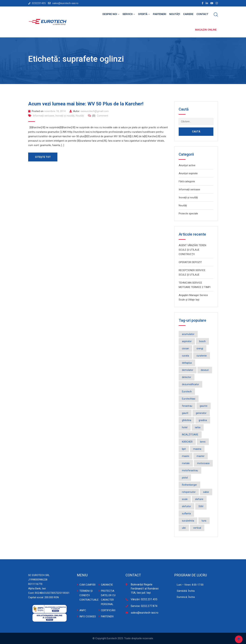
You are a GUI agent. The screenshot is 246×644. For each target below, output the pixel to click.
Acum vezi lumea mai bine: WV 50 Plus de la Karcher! (86, 104)
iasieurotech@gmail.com (95, 111)
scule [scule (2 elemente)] (185, 499)
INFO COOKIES (88, 616)
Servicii (128, 14)
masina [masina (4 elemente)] (197, 449)
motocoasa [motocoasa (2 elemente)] (203, 463)
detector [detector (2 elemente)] (187, 377)
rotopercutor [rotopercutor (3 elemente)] (189, 492)
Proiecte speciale (188, 214)
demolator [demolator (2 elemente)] (188, 370)
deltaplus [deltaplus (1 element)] (187, 363)
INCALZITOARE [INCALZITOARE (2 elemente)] (190, 435)
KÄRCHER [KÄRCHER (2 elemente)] (187, 442)
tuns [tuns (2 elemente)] (204, 521)
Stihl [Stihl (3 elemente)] (201, 506)
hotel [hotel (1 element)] (185, 427)
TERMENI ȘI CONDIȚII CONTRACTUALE (89, 595)
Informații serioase (43, 116)
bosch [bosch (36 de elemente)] (202, 341)
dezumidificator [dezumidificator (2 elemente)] (190, 384)
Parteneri (160, 14)
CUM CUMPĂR (87, 585)
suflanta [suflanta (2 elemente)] (186, 513)
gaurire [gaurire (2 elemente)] (204, 406)
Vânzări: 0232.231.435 (144, 599)
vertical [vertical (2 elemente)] (197, 528)
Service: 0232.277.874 (144, 606)
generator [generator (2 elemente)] (201, 413)
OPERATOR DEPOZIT (190, 262)
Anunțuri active (187, 165)
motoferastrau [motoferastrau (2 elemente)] (190, 470)
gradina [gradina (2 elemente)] (203, 420)
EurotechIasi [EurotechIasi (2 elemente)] (189, 399)
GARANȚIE (107, 585)
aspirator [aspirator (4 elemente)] (187, 341)
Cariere (188, 14)
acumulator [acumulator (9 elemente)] (188, 334)
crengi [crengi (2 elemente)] (200, 348)
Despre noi (110, 14)
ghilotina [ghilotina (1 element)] (187, 420)
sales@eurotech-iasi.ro (65, 3)
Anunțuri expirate (188, 173)
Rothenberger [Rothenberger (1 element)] (189, 485)
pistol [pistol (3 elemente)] (185, 478)
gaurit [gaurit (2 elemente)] (185, 413)
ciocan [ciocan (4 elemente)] (185, 348)
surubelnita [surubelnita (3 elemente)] (188, 521)
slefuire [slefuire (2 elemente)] (199, 499)
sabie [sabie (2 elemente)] (206, 492)
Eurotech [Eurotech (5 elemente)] (187, 392)
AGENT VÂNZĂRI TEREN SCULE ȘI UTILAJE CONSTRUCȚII (192, 250)
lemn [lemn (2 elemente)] (203, 442)
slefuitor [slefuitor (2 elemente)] (186, 506)
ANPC (83, 610)
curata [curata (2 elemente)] (185, 356)
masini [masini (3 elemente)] (186, 456)
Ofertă (143, 14)
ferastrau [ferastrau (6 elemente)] (187, 406)
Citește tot (43, 157)
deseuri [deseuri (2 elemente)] (205, 370)
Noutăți (175, 14)
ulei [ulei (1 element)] (184, 528)
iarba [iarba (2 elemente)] (198, 427)
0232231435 (39, 3)
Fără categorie (187, 181)
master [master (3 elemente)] (201, 456)
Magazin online (206, 30)
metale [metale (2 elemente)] (186, 463)
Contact (202, 14)
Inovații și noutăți (65, 116)
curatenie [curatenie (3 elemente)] (202, 356)
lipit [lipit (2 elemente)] (184, 449)
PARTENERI (107, 616)
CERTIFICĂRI (108, 610)
